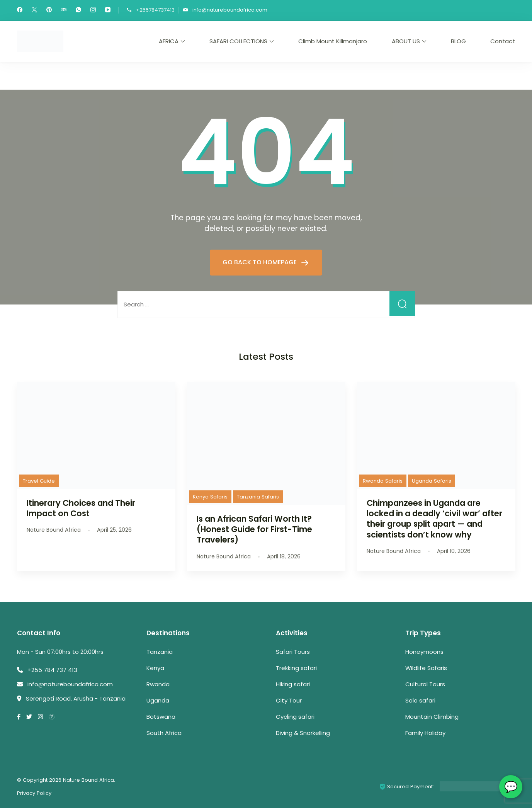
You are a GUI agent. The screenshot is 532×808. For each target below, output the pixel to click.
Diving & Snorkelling (303, 733)
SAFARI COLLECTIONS (238, 41)
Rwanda (158, 684)
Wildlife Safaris (426, 668)
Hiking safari (293, 684)
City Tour (289, 700)
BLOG (458, 41)
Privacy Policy (34, 793)
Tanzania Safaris (258, 497)
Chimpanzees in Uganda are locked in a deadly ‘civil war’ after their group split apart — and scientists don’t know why (434, 519)
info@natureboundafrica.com (230, 10)
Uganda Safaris (432, 481)
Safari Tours (293, 652)
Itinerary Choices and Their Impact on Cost (81, 508)
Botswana (161, 717)
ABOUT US (406, 41)
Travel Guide (39, 481)
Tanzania (160, 652)
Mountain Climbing (432, 717)
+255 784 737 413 (52, 670)
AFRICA (169, 41)
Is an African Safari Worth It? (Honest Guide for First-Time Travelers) (254, 529)
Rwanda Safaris (383, 481)
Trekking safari (296, 668)
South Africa (164, 733)
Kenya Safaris (210, 497)
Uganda (158, 700)
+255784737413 (155, 10)
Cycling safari (295, 717)
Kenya (155, 668)
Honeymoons (424, 652)
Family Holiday (425, 733)
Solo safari (420, 700)
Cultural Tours (425, 684)
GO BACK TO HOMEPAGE (260, 262)
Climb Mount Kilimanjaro (333, 41)
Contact (503, 41)
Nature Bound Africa (88, 780)
